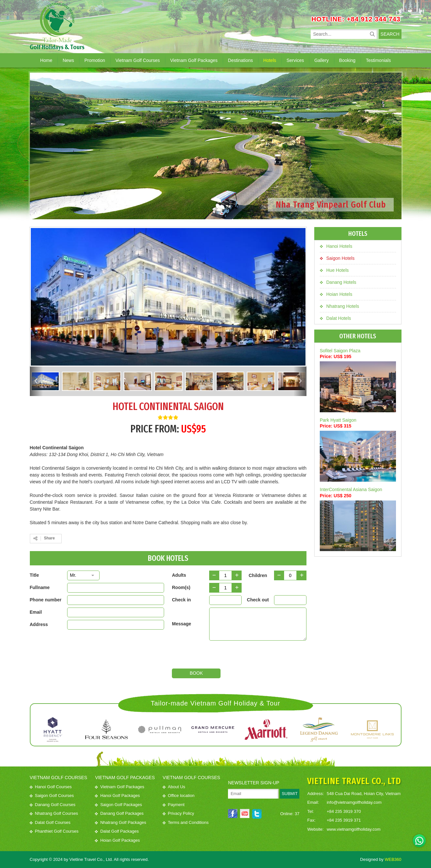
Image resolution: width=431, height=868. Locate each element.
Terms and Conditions (186, 822)
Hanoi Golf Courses (51, 787)
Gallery (321, 60)
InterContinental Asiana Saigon (351, 489)
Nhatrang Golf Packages (121, 822)
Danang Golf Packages (119, 813)
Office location (179, 796)
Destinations (240, 60)
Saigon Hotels (337, 258)
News (68, 60)
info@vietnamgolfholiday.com (354, 802)
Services (295, 60)
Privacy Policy (179, 813)
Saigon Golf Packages (119, 805)
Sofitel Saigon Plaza (340, 351)
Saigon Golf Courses (52, 796)
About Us (174, 787)
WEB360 (393, 859)
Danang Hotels (338, 282)
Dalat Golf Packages (117, 831)
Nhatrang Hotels (339, 306)
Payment (174, 805)
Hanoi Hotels (336, 246)
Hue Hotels (334, 270)
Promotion (95, 60)
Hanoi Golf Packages (117, 796)
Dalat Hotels (335, 318)
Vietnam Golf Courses (138, 60)
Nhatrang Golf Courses (54, 813)
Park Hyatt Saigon (338, 420)
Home (46, 60)
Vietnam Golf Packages (194, 60)
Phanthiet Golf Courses (54, 831)
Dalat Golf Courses (50, 822)
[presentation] (258, 656)
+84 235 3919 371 (344, 820)
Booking (347, 60)
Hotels (270, 60)
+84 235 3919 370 (344, 811)
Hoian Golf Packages (117, 840)
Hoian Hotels (336, 294)
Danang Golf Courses (53, 805)
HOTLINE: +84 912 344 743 (356, 19)
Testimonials (378, 60)
